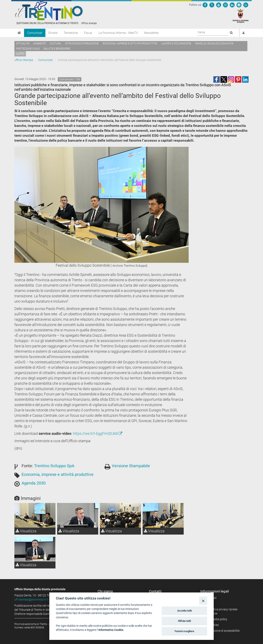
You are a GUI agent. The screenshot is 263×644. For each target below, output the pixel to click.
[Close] (203, 601)
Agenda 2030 (34, 483)
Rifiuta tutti (185, 621)
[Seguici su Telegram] (239, 5)
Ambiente (40, 43)
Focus (88, 33)
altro (20, 54)
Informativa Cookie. (111, 630)
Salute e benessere (57, 49)
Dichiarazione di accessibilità (221, 631)
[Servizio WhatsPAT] (246, 5)
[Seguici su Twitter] (212, 5)
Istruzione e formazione (82, 43)
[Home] (19, 33)
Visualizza (26, 531)
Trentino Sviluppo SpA (54, 466)
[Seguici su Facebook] (205, 5)
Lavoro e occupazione (176, 43)
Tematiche (71, 33)
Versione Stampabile (131, 466)
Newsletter (151, 33)
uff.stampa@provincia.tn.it (31, 599)
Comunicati (35, 33)
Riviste (53, 33)
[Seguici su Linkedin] (232, 5)
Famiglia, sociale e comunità (214, 43)
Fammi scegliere (184, 631)
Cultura (55, 43)
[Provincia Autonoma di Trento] (241, 16)
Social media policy (215, 619)
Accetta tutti (185, 611)
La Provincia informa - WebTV (118, 33)
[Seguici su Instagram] (225, 5)
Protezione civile (28, 49)
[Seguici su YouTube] (219, 5)
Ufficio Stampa (24, 60)
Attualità (23, 43)
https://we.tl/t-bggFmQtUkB (98, 433)
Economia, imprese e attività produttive (130, 43)
